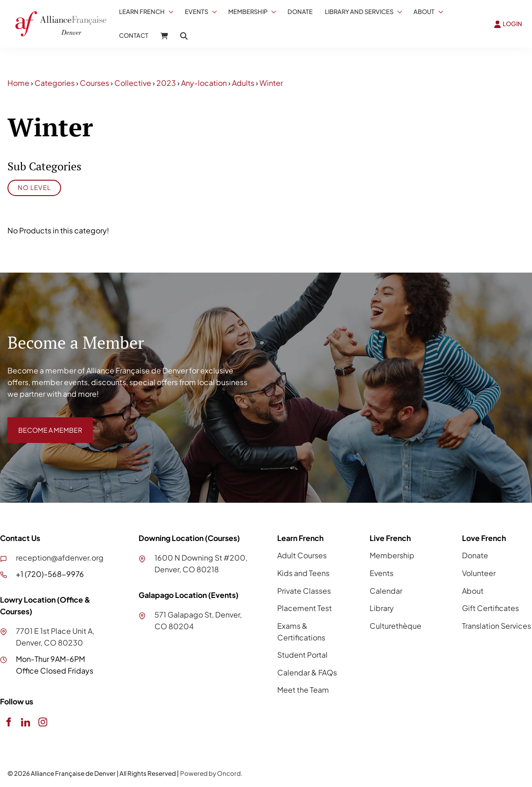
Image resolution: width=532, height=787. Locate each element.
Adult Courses (302, 555)
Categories (55, 83)
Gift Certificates (490, 608)
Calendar (386, 591)
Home (18, 83)
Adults (243, 83)
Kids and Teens (303, 573)
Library (382, 608)
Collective (133, 83)
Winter (271, 83)
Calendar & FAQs (307, 672)
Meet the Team (303, 690)
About (424, 12)
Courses (94, 83)
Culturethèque (395, 626)
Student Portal (302, 655)
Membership (248, 12)
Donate (300, 12)
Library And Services (359, 12)
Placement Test (304, 608)
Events (196, 12)
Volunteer (479, 573)
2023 (166, 83)
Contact (134, 35)
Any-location (204, 83)
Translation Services (497, 626)
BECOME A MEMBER (43, 423)
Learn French (142, 12)
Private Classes (304, 591)
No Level (34, 187)
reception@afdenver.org (60, 558)
